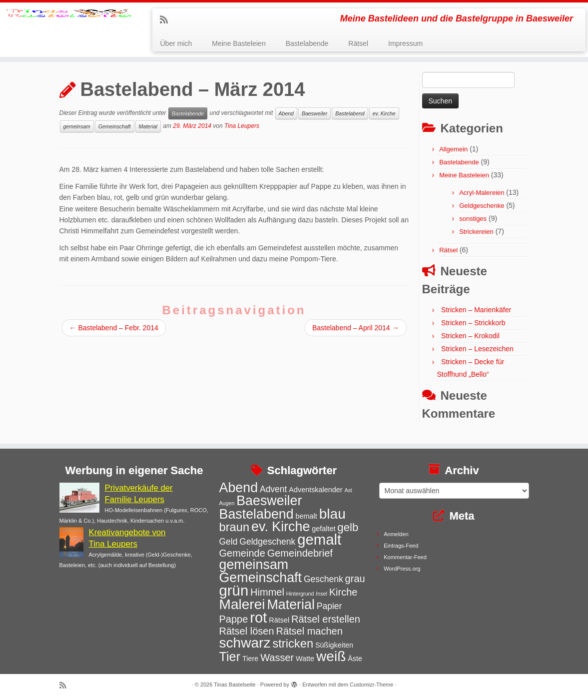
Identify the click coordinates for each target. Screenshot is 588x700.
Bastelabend (350, 119)
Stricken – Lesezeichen (477, 354)
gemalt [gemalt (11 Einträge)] (319, 540)
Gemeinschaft (115, 132)
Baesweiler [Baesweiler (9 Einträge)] (269, 501)
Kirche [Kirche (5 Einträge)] (343, 592)
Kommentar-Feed (405, 557)
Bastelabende (307, 43)
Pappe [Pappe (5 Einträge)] (234, 620)
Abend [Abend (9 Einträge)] (239, 488)
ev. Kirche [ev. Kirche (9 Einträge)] (281, 527)
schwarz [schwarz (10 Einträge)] (245, 643)
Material (148, 132)
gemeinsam (77, 132)
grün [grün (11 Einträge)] (234, 590)
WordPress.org (402, 569)
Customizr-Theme (371, 685)
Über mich (176, 43)
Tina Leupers (242, 131)
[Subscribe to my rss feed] (167, 20)
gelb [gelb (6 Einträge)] (348, 527)
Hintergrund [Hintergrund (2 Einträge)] (300, 594)
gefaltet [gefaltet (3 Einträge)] (323, 529)
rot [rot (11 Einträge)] (258, 618)
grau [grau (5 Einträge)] (355, 579)
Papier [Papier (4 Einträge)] (329, 606)
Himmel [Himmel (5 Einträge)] (267, 592)
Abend (286, 119)
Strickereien (476, 237)
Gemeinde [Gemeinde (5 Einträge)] (242, 553)
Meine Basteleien (239, 43)
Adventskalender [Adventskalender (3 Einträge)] (315, 490)
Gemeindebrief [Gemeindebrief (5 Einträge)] (300, 553)
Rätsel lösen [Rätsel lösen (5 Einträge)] (247, 631)
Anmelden (396, 534)
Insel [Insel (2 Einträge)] (321, 594)
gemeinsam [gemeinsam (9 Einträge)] (254, 565)
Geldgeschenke (482, 211)
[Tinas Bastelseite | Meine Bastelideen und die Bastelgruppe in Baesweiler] (69, 32)
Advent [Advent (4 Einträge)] (273, 489)
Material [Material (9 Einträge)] (291, 605)
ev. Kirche (384, 119)
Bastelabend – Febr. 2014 (114, 333)
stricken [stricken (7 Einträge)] (293, 644)
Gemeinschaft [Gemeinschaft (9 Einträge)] (261, 578)
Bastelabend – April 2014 (356, 333)
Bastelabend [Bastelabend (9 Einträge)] (257, 514)
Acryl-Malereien (482, 198)
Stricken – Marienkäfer (476, 315)
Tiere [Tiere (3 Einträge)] (250, 659)
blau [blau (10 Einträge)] (332, 514)
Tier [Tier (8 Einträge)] (230, 657)
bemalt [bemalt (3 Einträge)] (306, 516)
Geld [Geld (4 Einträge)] (229, 542)
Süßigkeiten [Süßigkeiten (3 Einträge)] (334, 646)
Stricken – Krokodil (470, 341)
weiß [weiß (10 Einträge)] (331, 656)
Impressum (405, 43)
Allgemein (453, 155)
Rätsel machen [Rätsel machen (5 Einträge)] (309, 631)
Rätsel (358, 43)
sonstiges (473, 224)
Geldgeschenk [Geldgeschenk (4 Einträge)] (267, 542)
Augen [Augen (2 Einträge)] (227, 503)
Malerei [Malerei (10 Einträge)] (242, 604)
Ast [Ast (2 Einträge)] (348, 490)
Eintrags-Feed (401, 546)
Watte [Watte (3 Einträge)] (305, 659)
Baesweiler (314, 119)
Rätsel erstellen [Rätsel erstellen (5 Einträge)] (326, 620)
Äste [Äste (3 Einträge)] (355, 659)
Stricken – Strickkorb (473, 328)
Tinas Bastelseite (235, 685)
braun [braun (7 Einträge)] (235, 527)
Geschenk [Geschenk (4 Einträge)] (323, 579)
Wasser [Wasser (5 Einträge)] (277, 658)
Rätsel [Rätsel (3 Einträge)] (279, 621)
